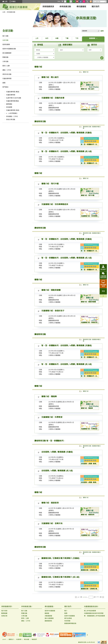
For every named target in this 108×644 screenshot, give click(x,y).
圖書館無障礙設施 (70, 623)
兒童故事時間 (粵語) (13, 92)
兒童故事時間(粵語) (13, 101)
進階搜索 (93, 38)
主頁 (6, 2)
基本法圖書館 (49, 618)
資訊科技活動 (7, 74)
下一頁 (101, 597)
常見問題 (67, 621)
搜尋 (102, 58)
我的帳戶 (103, 269)
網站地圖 (26, 639)
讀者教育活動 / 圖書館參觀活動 (92, 127)
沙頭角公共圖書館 (54, 89)
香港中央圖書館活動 (9, 49)
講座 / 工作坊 (7, 70)
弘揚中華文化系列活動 (14, 98)
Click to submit (99, 31)
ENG (59, 1)
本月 (47, 38)
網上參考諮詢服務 (90, 611)
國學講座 (9, 104)
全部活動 (5, 40)
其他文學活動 (11, 120)
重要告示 (11, 639)
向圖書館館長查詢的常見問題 (94, 613)
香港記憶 (4, 616)
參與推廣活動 (65, 7)
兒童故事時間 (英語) (13, 110)
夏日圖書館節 (7, 53)
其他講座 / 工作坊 (12, 116)
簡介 (66, 611)
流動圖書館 (48, 616)
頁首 (103, 291)
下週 (67, 38)
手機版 (13, 2)
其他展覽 (9, 107)
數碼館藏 (4, 613)
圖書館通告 (48, 621)
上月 (37, 38)
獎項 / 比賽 (6, 66)
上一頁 (78, 597)
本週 (57, 38)
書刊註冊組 (68, 618)
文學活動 (5, 62)
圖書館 (47, 613)
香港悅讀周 (6, 45)
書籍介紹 (86, 72)
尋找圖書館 (81, 7)
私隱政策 (19, 639)
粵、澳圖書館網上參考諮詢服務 (94, 616)
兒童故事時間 (7, 79)
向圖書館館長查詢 (103, 277)
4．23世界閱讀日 (12, 113)
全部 (90, 50)
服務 (66, 613)
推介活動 (5, 36)
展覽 (4, 83)
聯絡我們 (34, 639)
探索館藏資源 (48, 7)
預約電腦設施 (103, 285)
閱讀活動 (5, 57)
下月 (77, 38)
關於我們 (95, 7)
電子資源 (4, 611)
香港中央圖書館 (50, 611)
